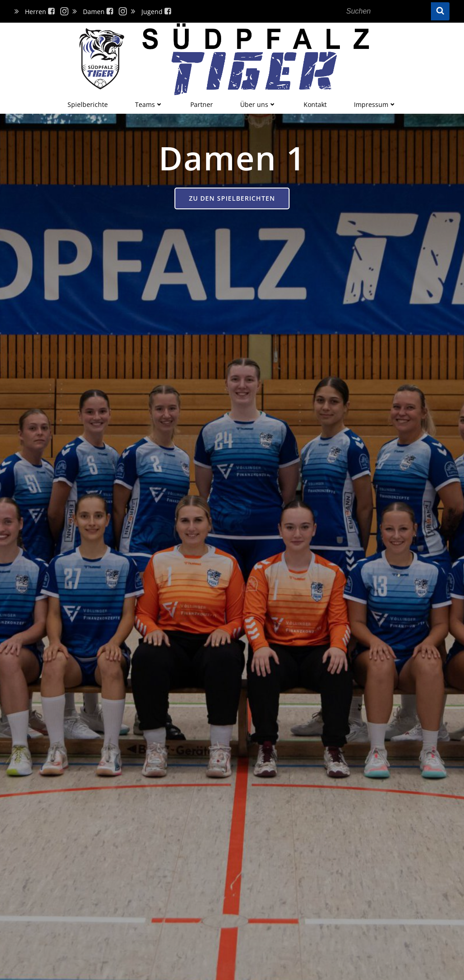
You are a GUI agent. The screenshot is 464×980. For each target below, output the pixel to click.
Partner (202, 104)
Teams (149, 104)
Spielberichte (88, 104)
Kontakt (315, 104)
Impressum (375, 104)
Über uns (258, 104)
